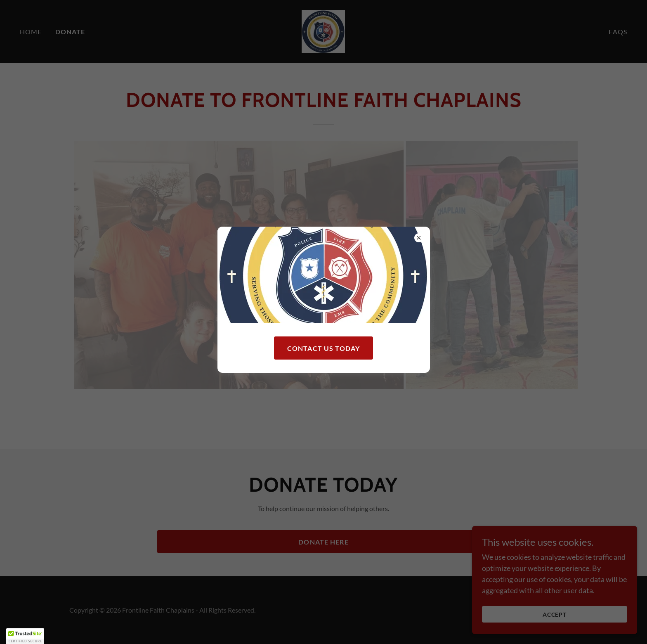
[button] (25, 636)
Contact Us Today (323, 348)
